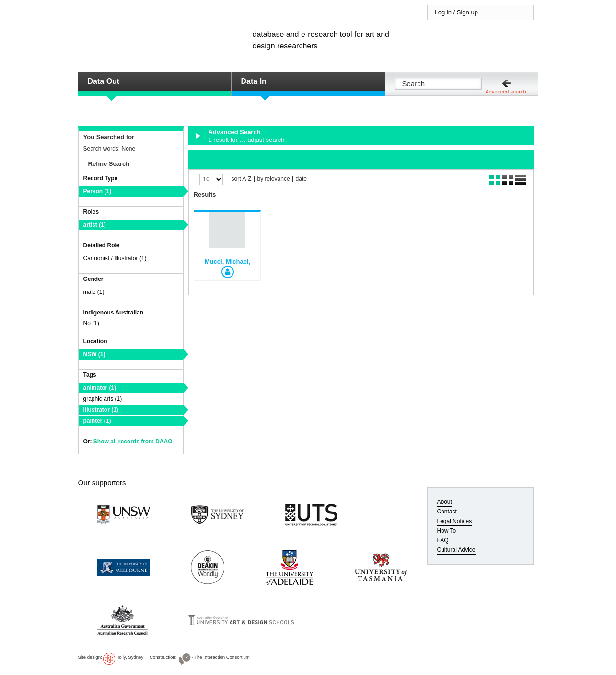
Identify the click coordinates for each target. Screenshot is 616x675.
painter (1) (97, 421)
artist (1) (95, 225)
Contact (447, 512)
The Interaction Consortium (222, 657)
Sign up (467, 12)
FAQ (443, 540)
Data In (254, 81)
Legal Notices (455, 521)
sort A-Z (242, 179)
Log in (443, 12)
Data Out (104, 81)
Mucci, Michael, (227, 262)
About (445, 502)
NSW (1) (94, 354)
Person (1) (98, 191)
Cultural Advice (456, 550)
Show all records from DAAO (133, 442)
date (301, 179)
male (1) (94, 292)
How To (447, 531)
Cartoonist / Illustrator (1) (115, 258)
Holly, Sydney (129, 657)
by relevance (274, 179)
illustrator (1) (101, 410)
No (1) (91, 323)
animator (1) (100, 388)
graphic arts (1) (103, 399)
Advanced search (506, 92)
